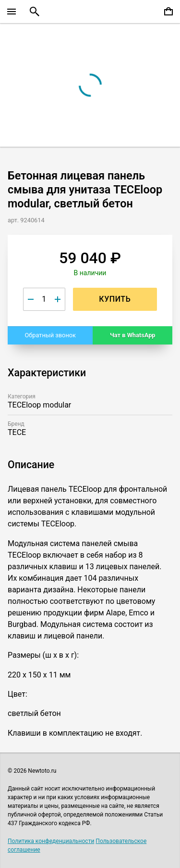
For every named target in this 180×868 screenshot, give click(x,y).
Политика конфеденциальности (51, 841)
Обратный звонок (50, 335)
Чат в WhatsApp (133, 335)
